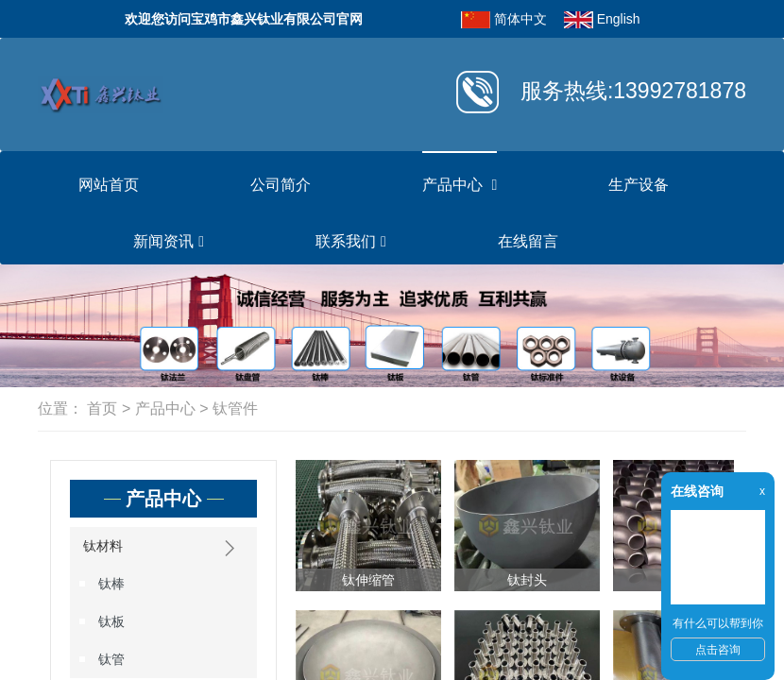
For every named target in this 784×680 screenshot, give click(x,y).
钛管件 (235, 408)
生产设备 (639, 185)
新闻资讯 (169, 242)
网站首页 (109, 185)
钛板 (111, 621)
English (619, 19)
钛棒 (111, 584)
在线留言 (528, 241)
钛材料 (163, 548)
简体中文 (520, 19)
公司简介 (281, 185)
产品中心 (460, 185)
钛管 (111, 659)
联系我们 (351, 242)
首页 (102, 408)
